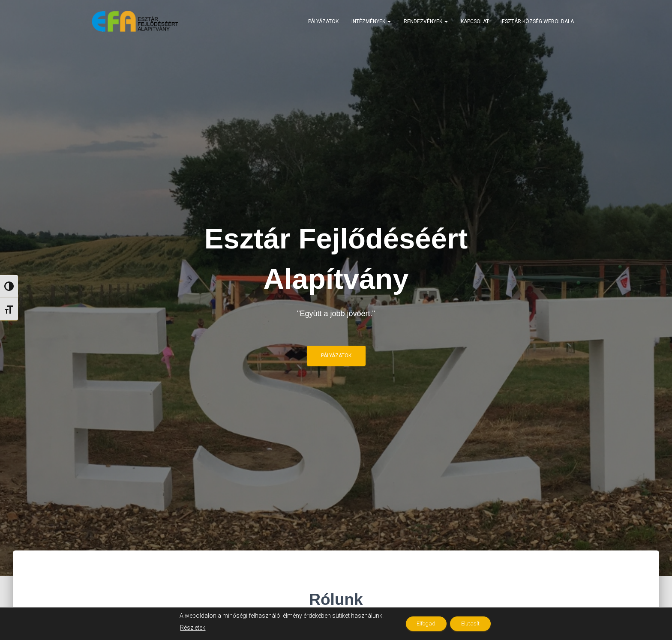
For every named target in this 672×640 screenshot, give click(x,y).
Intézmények (371, 21)
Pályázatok (323, 21)
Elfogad (424, 624)
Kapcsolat (475, 21)
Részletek (187, 628)
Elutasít (473, 624)
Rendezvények (426, 21)
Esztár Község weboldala (538, 21)
